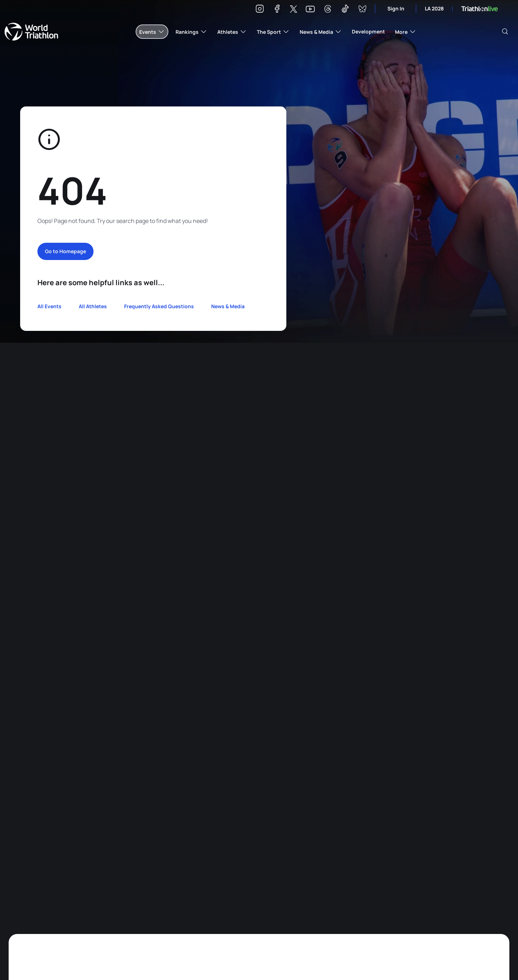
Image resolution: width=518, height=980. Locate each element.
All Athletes (93, 306)
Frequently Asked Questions (159, 306)
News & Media (228, 306)
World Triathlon (31, 32)
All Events (49, 306)
